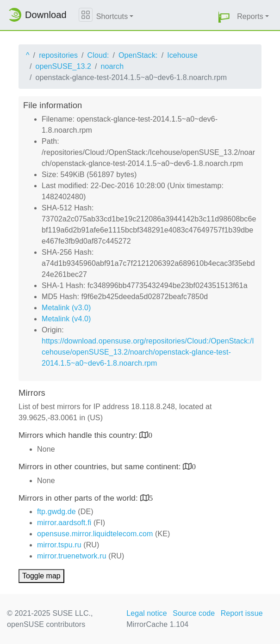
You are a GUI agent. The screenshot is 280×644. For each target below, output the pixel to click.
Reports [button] (250, 16)
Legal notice (147, 613)
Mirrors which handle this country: (79, 435)
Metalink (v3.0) (66, 308)
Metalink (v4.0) (66, 319)
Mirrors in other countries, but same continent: (101, 467)
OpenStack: (138, 55)
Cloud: (98, 55)
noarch (112, 66)
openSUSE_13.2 (64, 66)
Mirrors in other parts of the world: (79, 498)
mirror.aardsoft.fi (64, 523)
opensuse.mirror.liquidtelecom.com (95, 534)
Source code (194, 613)
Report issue (242, 613)
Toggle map (41, 576)
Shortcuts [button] (112, 16)
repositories (58, 55)
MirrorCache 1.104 (157, 624)
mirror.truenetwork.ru (72, 556)
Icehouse (182, 55)
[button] (224, 17)
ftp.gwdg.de (56, 512)
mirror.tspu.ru (59, 545)
